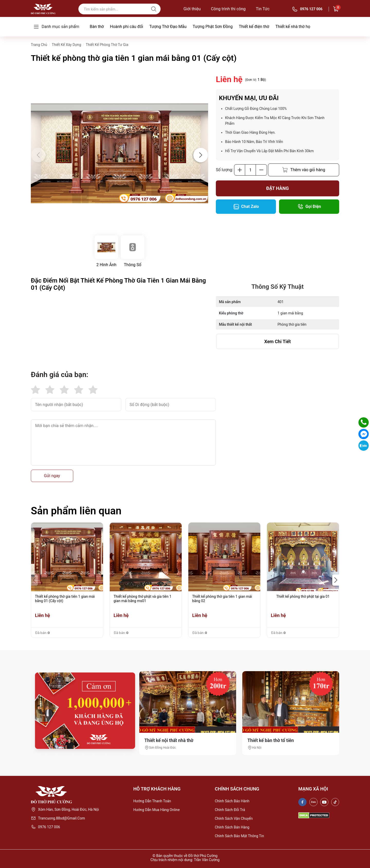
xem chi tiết (278, 341)
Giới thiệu (192, 9)
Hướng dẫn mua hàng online (157, 810)
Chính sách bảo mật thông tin (239, 836)
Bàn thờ (97, 27)
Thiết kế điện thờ (254, 27)
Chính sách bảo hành (232, 801)
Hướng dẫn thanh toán (152, 801)
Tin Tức (263, 9)
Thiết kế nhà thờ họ (293, 27)
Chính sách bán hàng (232, 827)
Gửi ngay (52, 476)
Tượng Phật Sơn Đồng (213, 27)
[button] (201, 155)
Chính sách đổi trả (230, 810)
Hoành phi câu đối (127, 27)
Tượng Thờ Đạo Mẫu (168, 27)
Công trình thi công (228, 9)
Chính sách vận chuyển (234, 818)
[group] (119, 153)
